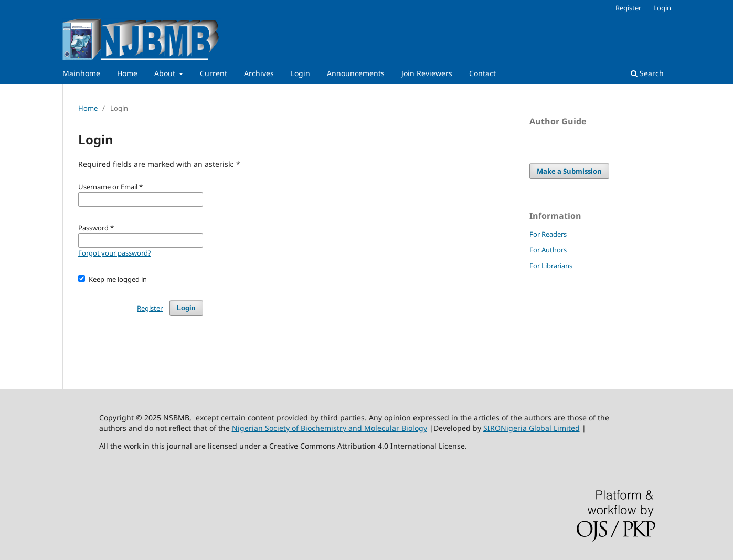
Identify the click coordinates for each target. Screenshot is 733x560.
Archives (259, 73)
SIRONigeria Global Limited (532, 428)
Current (214, 73)
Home (127, 73)
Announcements (356, 73)
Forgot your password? (115, 253)
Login (300, 73)
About (166, 73)
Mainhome (81, 73)
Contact (482, 73)
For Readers (548, 234)
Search (647, 73)
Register (628, 8)
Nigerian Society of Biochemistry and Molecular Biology (330, 428)
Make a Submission (569, 171)
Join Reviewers (427, 73)
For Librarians (551, 266)
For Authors (548, 250)
